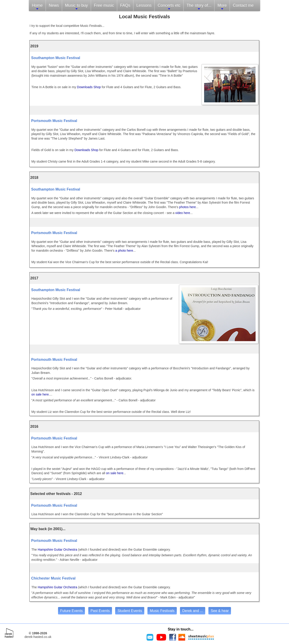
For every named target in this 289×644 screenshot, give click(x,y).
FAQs (125, 5)
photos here (187, 207)
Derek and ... (193, 611)
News (54, 5)
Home (37, 7)
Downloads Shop (89, 87)
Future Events (72, 611)
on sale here (40, 394)
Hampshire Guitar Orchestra (57, 550)
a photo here (124, 251)
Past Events (100, 611)
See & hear (220, 611)
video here (183, 213)
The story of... (199, 7)
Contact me (243, 5)
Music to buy (76, 7)
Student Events (130, 611)
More (222, 7)
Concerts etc (169, 7)
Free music (104, 5)
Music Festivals (162, 611)
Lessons (144, 5)
